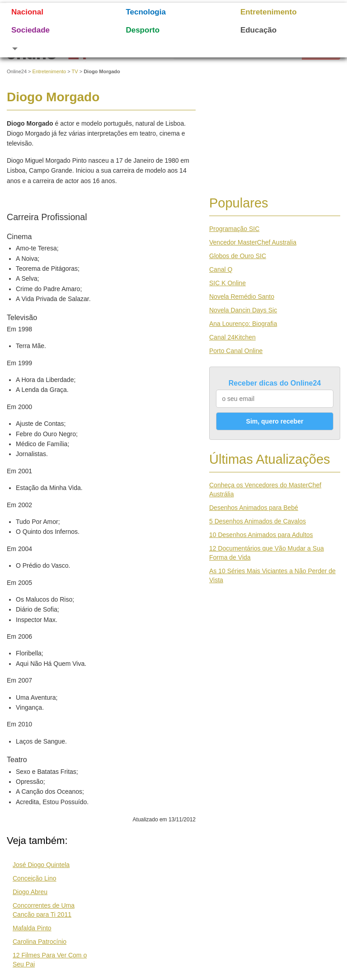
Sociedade (30, 30)
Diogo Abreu (30, 892)
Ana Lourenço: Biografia (243, 324)
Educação (258, 30)
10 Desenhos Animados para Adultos (261, 535)
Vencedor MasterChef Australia (253, 242)
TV (75, 71)
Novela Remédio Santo (242, 297)
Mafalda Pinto (32, 928)
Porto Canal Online (236, 351)
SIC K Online (227, 283)
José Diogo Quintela (41, 865)
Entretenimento (269, 12)
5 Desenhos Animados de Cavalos (258, 521)
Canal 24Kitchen (232, 337)
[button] (57, 48)
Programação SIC (234, 229)
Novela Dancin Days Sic (243, 310)
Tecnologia (145, 12)
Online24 (17, 71)
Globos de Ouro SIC (238, 256)
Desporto (143, 30)
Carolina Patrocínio (40, 942)
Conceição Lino (35, 878)
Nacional (27, 12)
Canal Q (221, 269)
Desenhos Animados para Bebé (254, 508)
